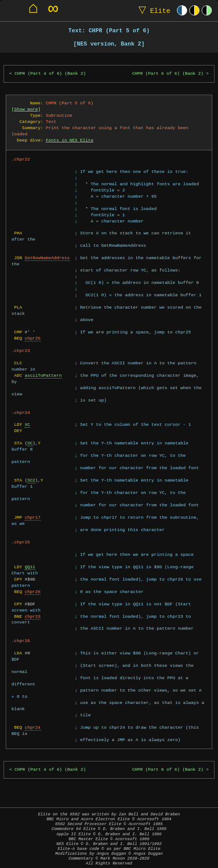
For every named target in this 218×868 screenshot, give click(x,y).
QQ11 (30, 567)
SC (30, 443)
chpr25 (33, 338)
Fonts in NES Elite (70, 140)
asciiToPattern (43, 375)
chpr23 (33, 616)
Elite (152, 10)
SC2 (31, 480)
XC (27, 424)
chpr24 (33, 727)
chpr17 (33, 517)
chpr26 (33, 592)
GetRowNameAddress (47, 258)
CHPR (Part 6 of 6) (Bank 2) (168, 74)
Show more (26, 109)
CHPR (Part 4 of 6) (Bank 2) (50, 74)
